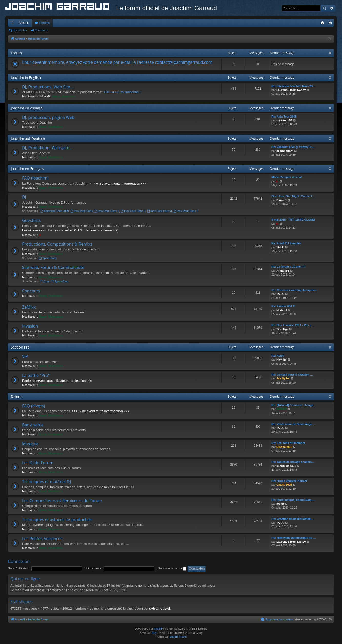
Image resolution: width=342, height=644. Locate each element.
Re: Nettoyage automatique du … (294, 538)
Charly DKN (284, 485)
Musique (30, 444)
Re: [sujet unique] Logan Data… (293, 500)
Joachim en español (27, 108)
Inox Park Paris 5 (186, 211)
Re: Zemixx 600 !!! (284, 306)
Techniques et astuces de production (57, 520)
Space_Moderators (64, 96)
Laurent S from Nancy (291, 90)
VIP (25, 356)
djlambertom (285, 151)
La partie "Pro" (36, 375)
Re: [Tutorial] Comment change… (294, 405)
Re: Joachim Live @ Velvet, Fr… (293, 147)
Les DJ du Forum (38, 463)
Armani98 (283, 271)
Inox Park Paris (82, 211)
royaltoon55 (284, 120)
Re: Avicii (278, 356)
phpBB (158, 629)
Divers (16, 397)
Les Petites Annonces (42, 539)
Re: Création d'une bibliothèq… (293, 519)
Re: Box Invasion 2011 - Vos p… (293, 325)
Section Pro (20, 347)
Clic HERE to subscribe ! (122, 92)
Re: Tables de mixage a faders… (293, 462)
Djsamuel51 (284, 447)
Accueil (24, 23)
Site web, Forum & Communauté (53, 267)
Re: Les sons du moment (288, 443)
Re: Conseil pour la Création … (292, 375)
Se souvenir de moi (172, 568)
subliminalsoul (286, 466)
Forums (45, 23)
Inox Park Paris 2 (107, 211)
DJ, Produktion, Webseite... (47, 148)
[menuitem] (323, 23)
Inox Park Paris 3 (133, 211)
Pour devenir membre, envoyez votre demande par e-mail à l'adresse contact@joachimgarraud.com (117, 62)
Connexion (41, 30)
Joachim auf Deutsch (28, 138)
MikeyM (45, 96)
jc (278, 181)
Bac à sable (33, 425)
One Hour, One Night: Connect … (294, 196)
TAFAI (280, 247)
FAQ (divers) (33, 406)
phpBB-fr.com (178, 637)
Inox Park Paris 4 (160, 211)
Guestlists (31, 220)
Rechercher (20, 30)
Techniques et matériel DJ (46, 482)
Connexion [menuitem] (331, 24)
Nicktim (281, 360)
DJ (24, 197)
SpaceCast (60, 281)
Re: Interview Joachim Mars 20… (293, 86)
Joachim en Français (27, 169)
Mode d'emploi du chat (287, 177)
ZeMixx (29, 307)
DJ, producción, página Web (48, 117)
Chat (45, 281)
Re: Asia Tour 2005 (284, 117)
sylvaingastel (160, 609)
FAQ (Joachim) (35, 178)
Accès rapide (13, 24)
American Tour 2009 (55, 211)
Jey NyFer (283, 378)
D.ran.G (281, 200)
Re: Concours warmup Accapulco (294, 290)
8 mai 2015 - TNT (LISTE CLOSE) (293, 220)
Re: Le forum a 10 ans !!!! (288, 267)
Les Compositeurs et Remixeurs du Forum (62, 501)
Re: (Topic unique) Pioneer (289, 481)
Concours (31, 291)
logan (280, 504)
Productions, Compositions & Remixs (57, 244)
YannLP (281, 409)
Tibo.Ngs (282, 329)
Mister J (282, 310)
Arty (154, 633)
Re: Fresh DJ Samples (286, 243)
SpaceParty (48, 258)
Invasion (30, 326)
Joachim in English (26, 77)
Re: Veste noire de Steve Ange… (293, 424)
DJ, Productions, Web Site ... (48, 87)
